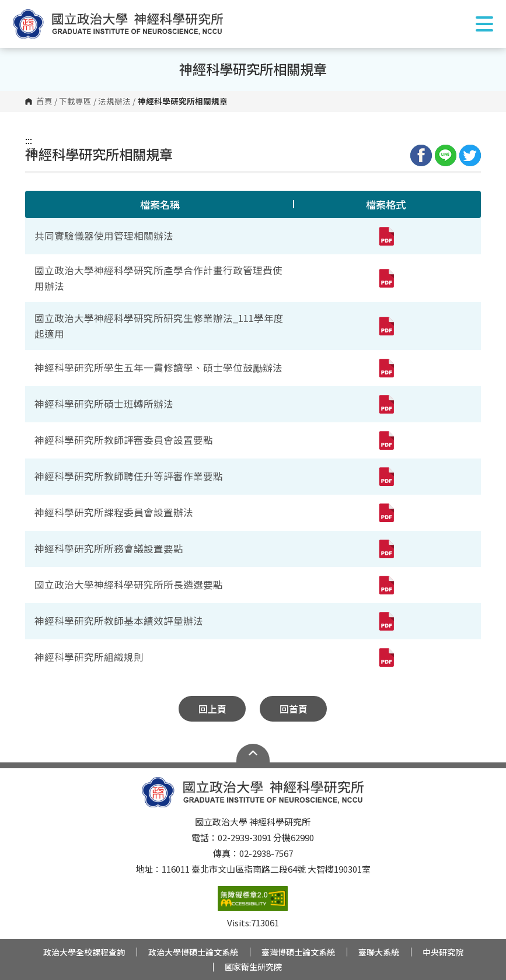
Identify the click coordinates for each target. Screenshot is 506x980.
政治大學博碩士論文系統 (193, 952)
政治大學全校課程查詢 (84, 952)
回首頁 (294, 709)
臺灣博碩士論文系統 (298, 952)
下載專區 (75, 101)
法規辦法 (114, 101)
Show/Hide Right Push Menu (484, 24)
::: (29, 140)
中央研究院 (443, 952)
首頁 (44, 101)
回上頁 (212, 709)
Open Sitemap (253, 753)
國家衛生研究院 (253, 967)
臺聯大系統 (379, 952)
